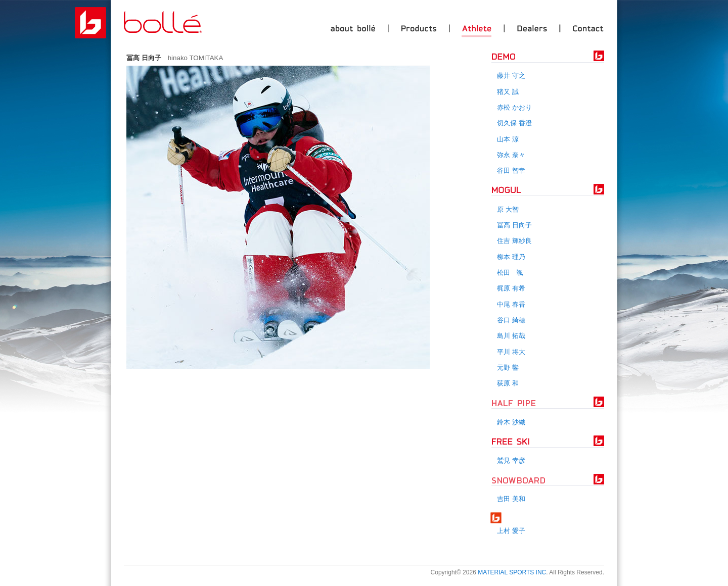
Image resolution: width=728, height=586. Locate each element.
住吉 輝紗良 (514, 241)
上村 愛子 (511, 531)
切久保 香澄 (514, 123)
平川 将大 (511, 352)
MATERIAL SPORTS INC (512, 572)
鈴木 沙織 (511, 422)
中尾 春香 (511, 304)
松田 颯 (510, 273)
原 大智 (508, 209)
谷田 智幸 (511, 170)
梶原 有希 (511, 288)
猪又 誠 (508, 92)
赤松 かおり (514, 107)
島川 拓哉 (511, 336)
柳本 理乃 (511, 257)
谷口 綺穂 (511, 320)
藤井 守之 (511, 76)
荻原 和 (508, 383)
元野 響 (508, 368)
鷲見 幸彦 (511, 460)
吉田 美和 (511, 499)
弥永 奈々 (511, 155)
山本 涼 (508, 139)
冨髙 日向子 (514, 225)
